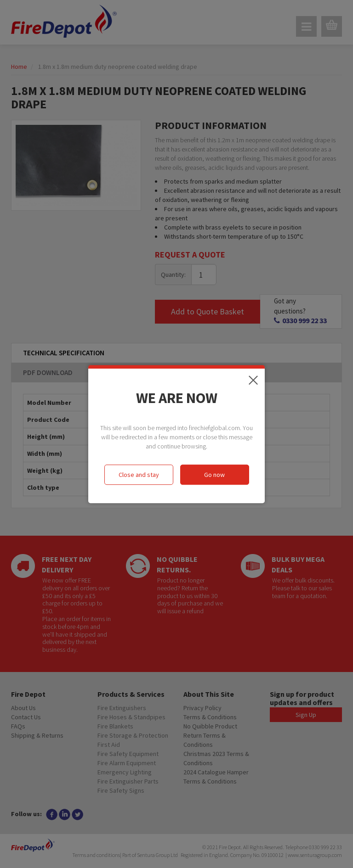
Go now (214, 475)
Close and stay (139, 475)
